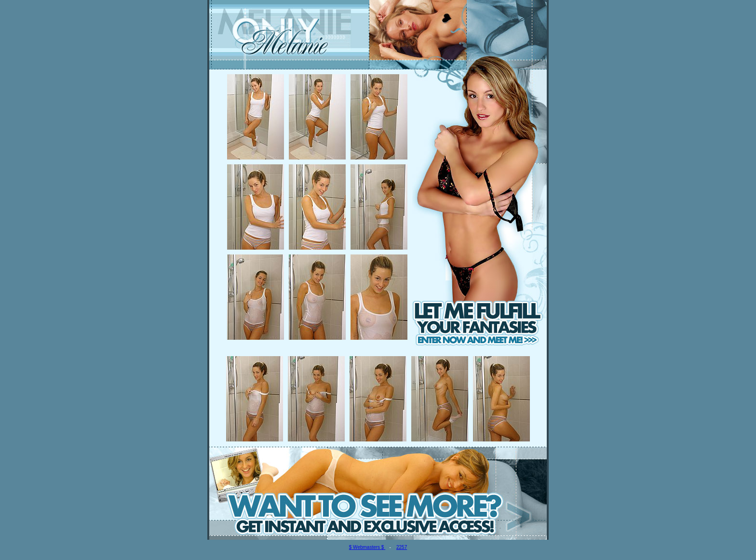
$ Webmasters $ (367, 547)
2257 (402, 547)
